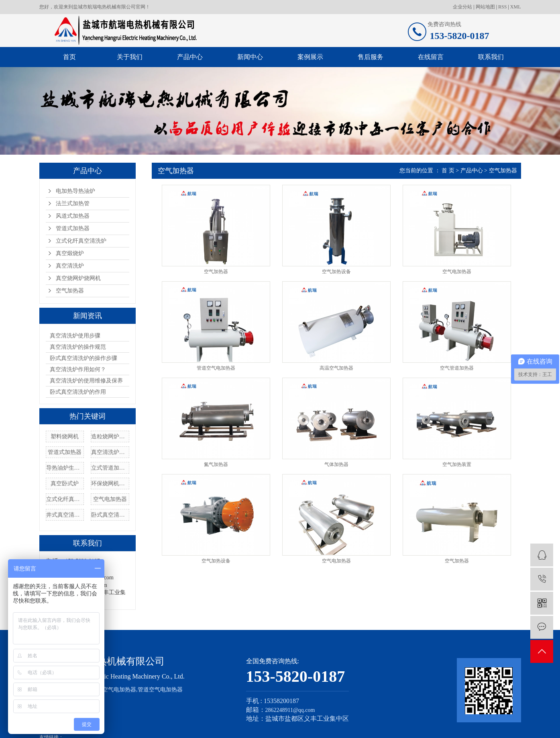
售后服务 (371, 57)
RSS (502, 7)
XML (516, 7)
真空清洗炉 (70, 266)
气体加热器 (336, 464)
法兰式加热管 (73, 203)
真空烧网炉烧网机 (78, 278)
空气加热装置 (457, 464)
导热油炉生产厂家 (65, 468)
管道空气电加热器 (216, 368)
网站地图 (485, 7)
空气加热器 (70, 291)
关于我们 (130, 57)
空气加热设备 (336, 272)
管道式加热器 (73, 228)
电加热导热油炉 (75, 191)
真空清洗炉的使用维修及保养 (86, 381)
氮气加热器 (216, 464)
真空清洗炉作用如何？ (78, 369)
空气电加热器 (110, 499)
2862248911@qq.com (290, 710)
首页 (69, 57)
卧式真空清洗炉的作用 (78, 392)
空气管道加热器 (457, 368)
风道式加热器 (73, 216)
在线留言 (431, 57)
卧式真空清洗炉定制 (110, 515)
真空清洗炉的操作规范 (78, 347)
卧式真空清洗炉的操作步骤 (83, 358)
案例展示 (310, 57)
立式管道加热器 (110, 468)
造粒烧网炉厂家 (110, 436)
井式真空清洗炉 (65, 515)
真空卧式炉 (65, 483)
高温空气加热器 (336, 368)
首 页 (448, 171)
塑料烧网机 (65, 436)
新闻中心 (250, 57)
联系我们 (491, 57)
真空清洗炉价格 (110, 452)
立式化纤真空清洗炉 (81, 241)
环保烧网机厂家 (110, 483)
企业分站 (462, 7)
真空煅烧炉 (70, 253)
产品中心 (190, 57)
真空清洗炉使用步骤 (75, 336)
